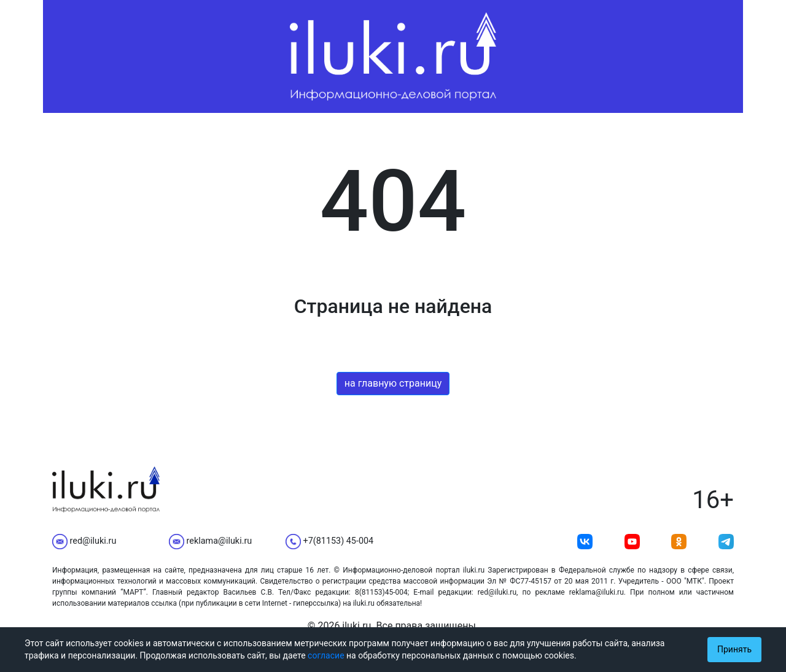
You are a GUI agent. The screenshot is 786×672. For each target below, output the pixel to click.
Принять (734, 649)
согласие (326, 655)
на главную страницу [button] (393, 383)
